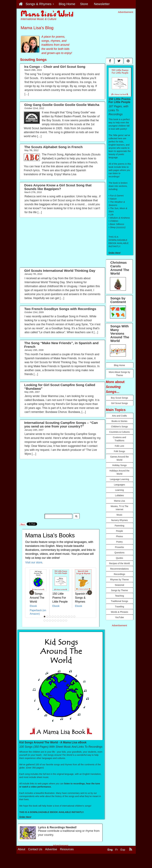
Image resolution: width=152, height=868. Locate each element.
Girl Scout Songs (119, 403)
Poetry (119, 542)
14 (47, 621)
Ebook (33, 606)
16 (53, 621)
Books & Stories (120, 421)
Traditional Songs (119, 601)
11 (72, 617)
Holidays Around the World (119, 472)
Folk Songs (119, 451)
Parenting (120, 526)
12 (74, 617)
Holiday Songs (119, 465)
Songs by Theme (120, 590)
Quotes (119, 558)
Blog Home (119, 365)
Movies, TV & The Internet (119, 508)
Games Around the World (119, 458)
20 (64, 621)
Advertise (51, 849)
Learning (119, 490)
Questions (119, 553)
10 (69, 617)
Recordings (119, 574)
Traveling (119, 607)
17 (55, 621)
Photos (120, 536)
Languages (119, 485)
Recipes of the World (120, 563)
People (120, 531)
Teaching (119, 596)
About (22, 849)
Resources (67, 849)
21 (66, 621)
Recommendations (119, 569)
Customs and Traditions (119, 439)
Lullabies (119, 495)
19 (61, 621)
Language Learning (119, 479)
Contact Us (35, 849)
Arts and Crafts (119, 416)
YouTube (119, 617)
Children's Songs (119, 427)
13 (45, 621)
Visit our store (34, 562)
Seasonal (119, 585)
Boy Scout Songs (119, 398)
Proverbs (119, 547)
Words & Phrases (119, 612)
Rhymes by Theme (119, 580)
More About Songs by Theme (120, 374)
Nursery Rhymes (119, 520)
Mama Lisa (119, 501)
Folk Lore (119, 446)
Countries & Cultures (119, 432)
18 (58, 621)
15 (50, 621)
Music (119, 515)
